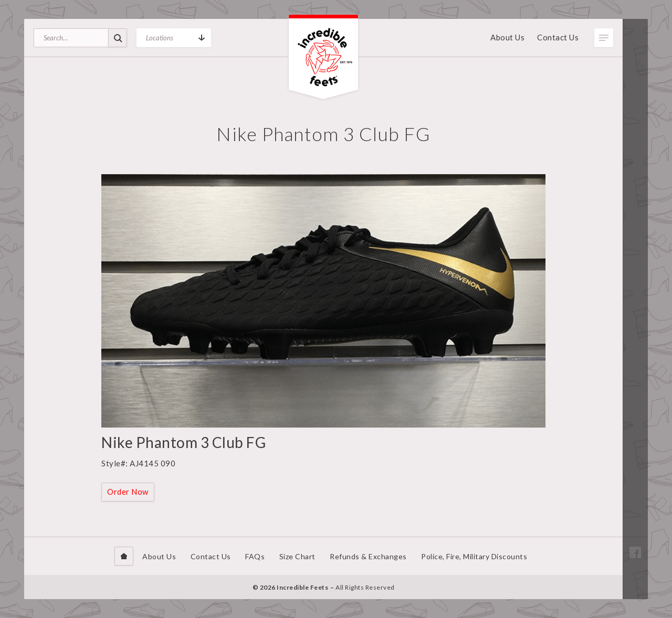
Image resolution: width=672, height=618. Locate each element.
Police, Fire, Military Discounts (474, 556)
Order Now (128, 492)
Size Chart (297, 556)
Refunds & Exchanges (368, 556)
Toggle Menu (604, 38)
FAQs (255, 556)
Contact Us (558, 37)
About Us (507, 37)
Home (124, 556)
